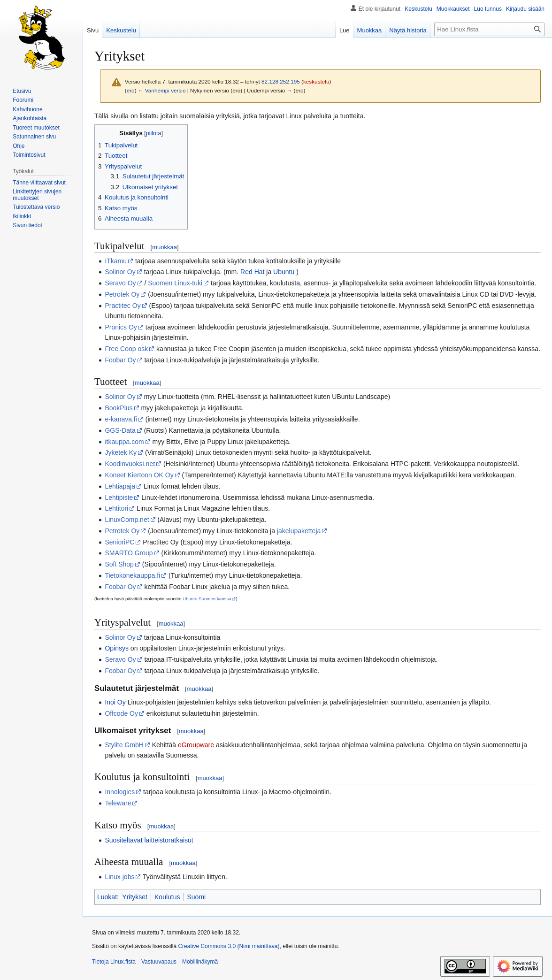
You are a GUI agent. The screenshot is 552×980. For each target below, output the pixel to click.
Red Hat (252, 272)
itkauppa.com (124, 442)
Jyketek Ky (121, 452)
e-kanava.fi (121, 419)
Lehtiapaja (120, 486)
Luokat (107, 897)
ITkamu (116, 261)
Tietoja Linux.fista (114, 962)
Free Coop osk (126, 349)
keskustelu (316, 81)
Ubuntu (284, 272)
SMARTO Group (129, 553)
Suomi (197, 897)
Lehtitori (116, 508)
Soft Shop (119, 564)
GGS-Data (120, 430)
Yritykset (135, 897)
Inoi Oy (115, 702)
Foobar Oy (120, 360)
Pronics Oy (121, 327)
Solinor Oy (120, 272)
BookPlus (119, 408)
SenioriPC (119, 542)
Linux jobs (119, 877)
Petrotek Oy (122, 294)
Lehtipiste (119, 498)
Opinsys (117, 648)
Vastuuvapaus (159, 962)
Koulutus (167, 897)
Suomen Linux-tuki (175, 283)
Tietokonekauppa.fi (132, 575)
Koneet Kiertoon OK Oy (139, 475)
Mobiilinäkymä (200, 962)
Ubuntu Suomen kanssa (207, 599)
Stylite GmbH (124, 745)
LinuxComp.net (127, 520)
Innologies (120, 792)
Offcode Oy (121, 713)
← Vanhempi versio (162, 90)
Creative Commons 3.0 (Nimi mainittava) (229, 946)
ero (131, 90)
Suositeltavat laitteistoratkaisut (149, 840)
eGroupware (196, 745)
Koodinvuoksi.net (130, 464)
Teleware (118, 803)
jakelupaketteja (299, 531)
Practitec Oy (123, 306)
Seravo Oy (120, 283)
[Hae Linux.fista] (489, 29)
